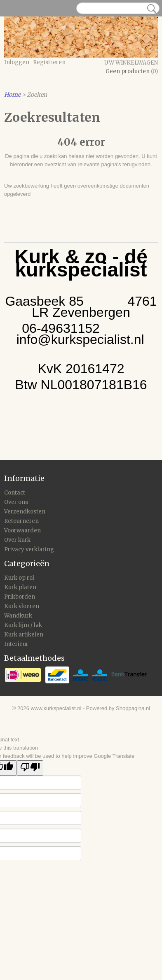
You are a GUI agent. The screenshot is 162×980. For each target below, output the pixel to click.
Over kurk (17, 540)
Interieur (16, 644)
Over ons (16, 502)
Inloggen (17, 62)
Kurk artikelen (24, 635)
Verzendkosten (25, 512)
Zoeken (150, 9)
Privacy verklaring (29, 549)
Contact (15, 493)
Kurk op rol (19, 578)
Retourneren (21, 521)
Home (12, 95)
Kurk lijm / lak (23, 625)
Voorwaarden (22, 531)
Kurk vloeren (22, 606)
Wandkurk (18, 616)
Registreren (49, 62)
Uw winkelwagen (131, 63)
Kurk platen (20, 587)
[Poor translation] (30, 768)
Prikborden (20, 597)
